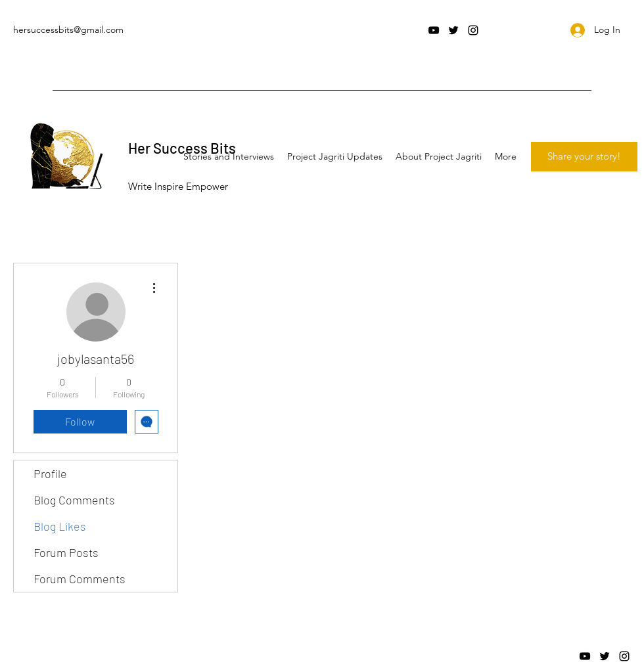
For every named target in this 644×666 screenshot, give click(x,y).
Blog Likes (60, 526)
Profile (50, 474)
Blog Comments (74, 500)
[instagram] (473, 30)
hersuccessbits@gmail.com (68, 30)
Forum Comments (80, 579)
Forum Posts (66, 552)
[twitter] (453, 30)
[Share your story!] (584, 157)
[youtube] (434, 30)
